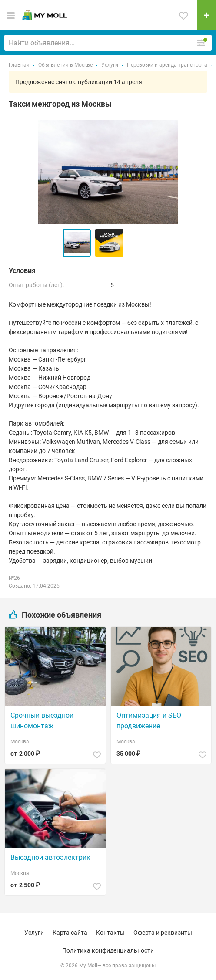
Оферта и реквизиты (163, 933)
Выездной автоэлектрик (50, 857)
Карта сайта (70, 933)
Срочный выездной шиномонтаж (42, 721)
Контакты (110, 933)
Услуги (34, 933)
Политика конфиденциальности (108, 950)
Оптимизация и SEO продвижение (149, 721)
